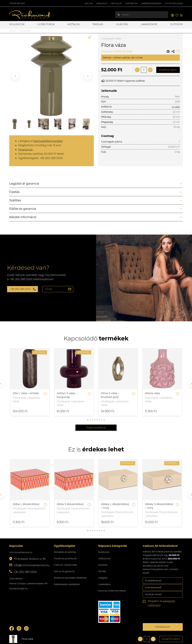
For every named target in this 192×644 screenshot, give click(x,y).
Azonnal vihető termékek (112, 591)
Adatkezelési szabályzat (67, 584)
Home (12, 30)
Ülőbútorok (46, 24)
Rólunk (89, 3)
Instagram (19, 628)
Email (49, 289)
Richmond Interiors (30, 15)
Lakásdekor (149, 24)
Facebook (12, 628)
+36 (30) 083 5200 (17, 3)
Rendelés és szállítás (65, 552)
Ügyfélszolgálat (174, 3)
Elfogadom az (162, 603)
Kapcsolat (116, 3)
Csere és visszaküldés (65, 565)
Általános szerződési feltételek (70, 578)
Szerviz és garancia (64, 571)
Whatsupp (26, 628)
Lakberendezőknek (151, 3)
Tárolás (98, 24)
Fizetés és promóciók (65, 558)
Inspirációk (131, 3)
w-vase (176, 107)
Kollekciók (17, 24)
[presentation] (165, 615)
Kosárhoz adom (168, 70)
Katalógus (102, 3)
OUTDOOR (176, 24)
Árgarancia (25, 150)
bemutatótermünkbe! (48, 141)
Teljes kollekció (96, 428)
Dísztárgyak (107, 39)
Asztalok (74, 24)
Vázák (118, 39)
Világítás (122, 24)
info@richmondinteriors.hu (32, 565)
